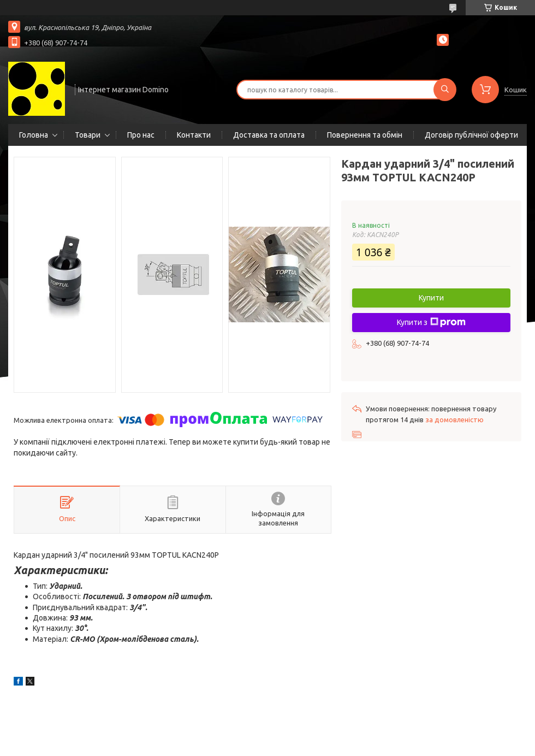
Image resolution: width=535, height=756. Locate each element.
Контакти (194, 135)
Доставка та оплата (269, 135)
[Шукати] (445, 90)
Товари (88, 135)
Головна (34, 135)
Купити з (431, 322)
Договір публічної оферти (471, 135)
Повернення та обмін (365, 135)
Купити (431, 298)
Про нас (141, 135)
